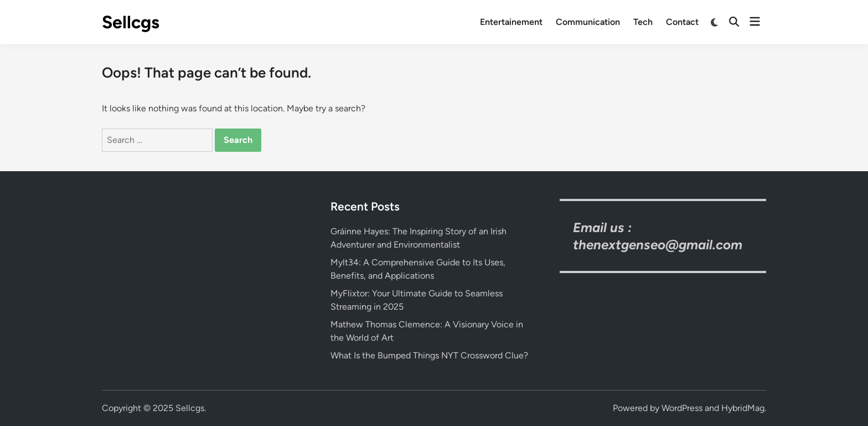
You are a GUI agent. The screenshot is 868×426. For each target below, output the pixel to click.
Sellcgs (131, 22)
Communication (588, 22)
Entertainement (511, 22)
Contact (682, 22)
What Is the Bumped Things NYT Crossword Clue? (429, 355)
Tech (643, 22)
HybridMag (743, 408)
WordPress (682, 408)
